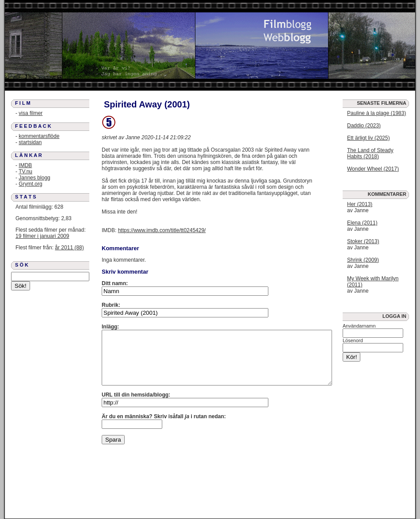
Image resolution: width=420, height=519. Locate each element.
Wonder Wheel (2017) (373, 169)
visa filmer (31, 113)
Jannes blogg (34, 178)
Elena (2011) (362, 223)
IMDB (25, 165)
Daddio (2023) (364, 126)
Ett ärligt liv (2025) (368, 138)
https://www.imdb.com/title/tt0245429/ (162, 230)
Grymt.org (30, 184)
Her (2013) (360, 204)
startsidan (30, 142)
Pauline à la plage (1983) (376, 113)
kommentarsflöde (39, 136)
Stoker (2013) (363, 241)
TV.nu (25, 172)
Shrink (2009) (363, 260)
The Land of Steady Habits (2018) (370, 153)
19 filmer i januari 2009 (42, 236)
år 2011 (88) (69, 248)
